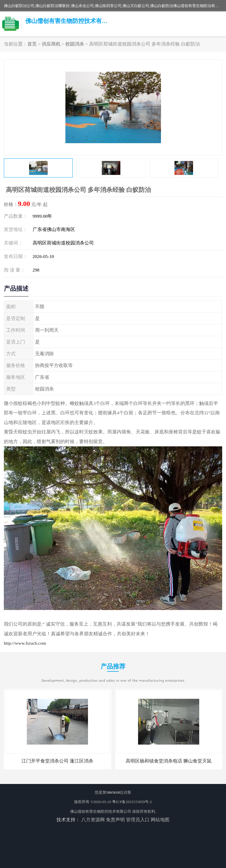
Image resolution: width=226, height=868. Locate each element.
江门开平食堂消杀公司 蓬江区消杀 (57, 761)
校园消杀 (75, 44)
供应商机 (51, 44)
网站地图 (160, 820)
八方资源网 (93, 820)
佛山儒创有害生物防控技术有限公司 (101, 811)
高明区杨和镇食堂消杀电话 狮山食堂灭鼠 (169, 761)
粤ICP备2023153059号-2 (132, 802)
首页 (32, 44)
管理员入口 (138, 820)
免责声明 (115, 820)
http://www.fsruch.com (25, 643)
